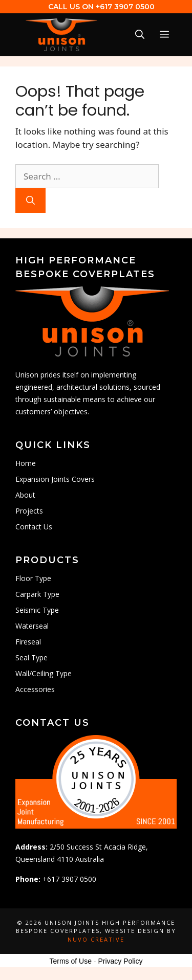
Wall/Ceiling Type (44, 673)
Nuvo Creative (96, 939)
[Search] (30, 201)
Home (26, 463)
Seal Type (31, 658)
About (25, 495)
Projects (29, 511)
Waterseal (32, 626)
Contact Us (34, 527)
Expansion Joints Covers (55, 479)
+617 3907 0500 (125, 7)
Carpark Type (37, 594)
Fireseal (28, 642)
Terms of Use (70, 961)
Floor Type (33, 578)
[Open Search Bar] (140, 35)
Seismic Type (37, 610)
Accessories (35, 689)
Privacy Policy (120, 961)
